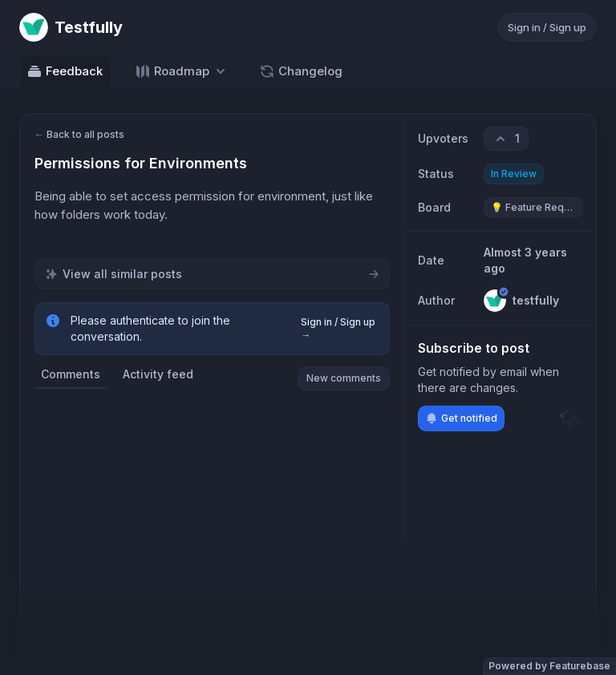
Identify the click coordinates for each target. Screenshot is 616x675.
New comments (344, 378)
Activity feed (158, 374)
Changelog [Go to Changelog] (301, 71)
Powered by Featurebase (549, 666)
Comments (71, 374)
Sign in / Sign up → (338, 328)
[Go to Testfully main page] (71, 27)
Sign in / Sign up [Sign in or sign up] (547, 27)
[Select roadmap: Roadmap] (182, 71)
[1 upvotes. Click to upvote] (506, 139)
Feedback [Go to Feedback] (65, 71)
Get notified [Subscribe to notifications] (461, 418)
